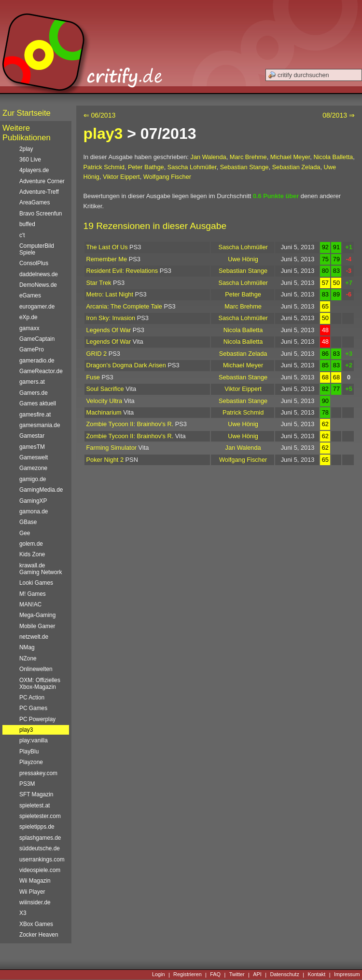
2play (26, 149)
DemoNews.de (38, 285)
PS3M (27, 784)
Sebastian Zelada (296, 167)
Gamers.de (34, 393)
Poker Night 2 (105, 460)
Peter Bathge (146, 167)
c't (22, 235)
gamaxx (29, 328)
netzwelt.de (34, 637)
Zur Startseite (27, 113)
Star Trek (99, 283)
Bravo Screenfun (41, 214)
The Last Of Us (107, 247)
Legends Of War (109, 330)
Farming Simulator (112, 448)
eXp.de (28, 317)
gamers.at (32, 382)
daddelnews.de (39, 274)
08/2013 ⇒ (339, 115)
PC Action (32, 698)
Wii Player (32, 892)
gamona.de (34, 511)
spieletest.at (35, 805)
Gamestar (32, 436)
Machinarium (104, 412)
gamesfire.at (35, 415)
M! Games (33, 594)
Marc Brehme (248, 157)
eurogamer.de (37, 307)
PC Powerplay (37, 719)
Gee (25, 533)
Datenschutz (284, 975)
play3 (103, 134)
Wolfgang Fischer (167, 177)
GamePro (32, 349)
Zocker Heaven (39, 935)
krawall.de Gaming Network (41, 569)
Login (159, 975)
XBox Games (36, 924)
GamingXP (33, 501)
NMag (27, 647)
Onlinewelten (36, 669)
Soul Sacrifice (105, 389)
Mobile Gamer (37, 626)
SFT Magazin (36, 794)
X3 (23, 913)
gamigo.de (33, 479)
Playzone (31, 762)
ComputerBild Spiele (37, 249)
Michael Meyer (290, 157)
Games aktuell (38, 403)
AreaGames (35, 202)
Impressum (347, 975)
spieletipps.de (37, 827)
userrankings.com (42, 859)
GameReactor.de (41, 371)
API (257, 975)
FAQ (215, 975)
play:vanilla (34, 740)
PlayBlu (29, 752)
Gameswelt (34, 457)
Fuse (93, 377)
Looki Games (36, 583)
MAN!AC (30, 604)
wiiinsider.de (35, 902)
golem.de (31, 544)
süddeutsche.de (40, 848)
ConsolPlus (34, 263)
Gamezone (33, 468)
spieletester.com (40, 816)
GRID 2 (97, 354)
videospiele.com (40, 870)
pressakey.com (38, 773)
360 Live (30, 160)
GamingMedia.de (41, 490)
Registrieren (188, 975)
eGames (30, 295)
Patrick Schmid (104, 167)
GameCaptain (37, 339)
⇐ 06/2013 (100, 115)
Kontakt (316, 975)
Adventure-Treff (39, 192)
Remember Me (107, 259)
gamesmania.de (40, 425)
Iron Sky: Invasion (111, 318)
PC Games (33, 708)
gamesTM (32, 447)
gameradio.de (37, 361)
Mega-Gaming (37, 615)
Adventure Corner (42, 181)
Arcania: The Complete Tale (124, 306)
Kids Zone (32, 554)
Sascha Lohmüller (192, 167)
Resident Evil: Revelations (122, 271)
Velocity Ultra (104, 401)
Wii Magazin (35, 881)
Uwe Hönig (243, 259)
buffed (27, 224)
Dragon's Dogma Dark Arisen (126, 365)
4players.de (34, 170)
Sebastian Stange (244, 167)
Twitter (237, 975)
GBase (28, 522)
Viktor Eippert (121, 177)
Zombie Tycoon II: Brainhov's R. (130, 424)
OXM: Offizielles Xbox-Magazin (40, 684)
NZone (28, 658)
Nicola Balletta (333, 157)
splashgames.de (40, 838)
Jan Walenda (208, 157)
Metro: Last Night (110, 294)
